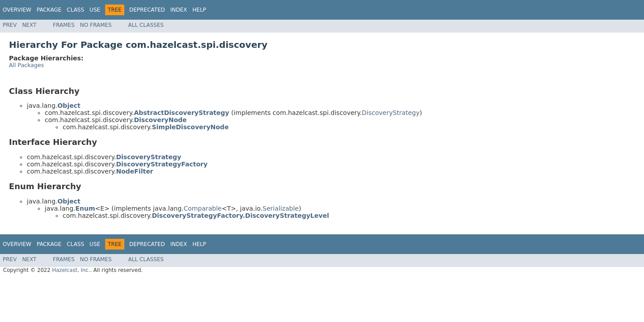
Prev (10, 25)
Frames (64, 25)
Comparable (203, 208)
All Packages (26, 65)
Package (49, 10)
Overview (17, 10)
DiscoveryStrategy (391, 113)
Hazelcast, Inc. (71, 270)
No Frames (96, 25)
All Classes (146, 25)
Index (179, 10)
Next (29, 25)
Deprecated (147, 10)
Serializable (281, 208)
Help (199, 10)
